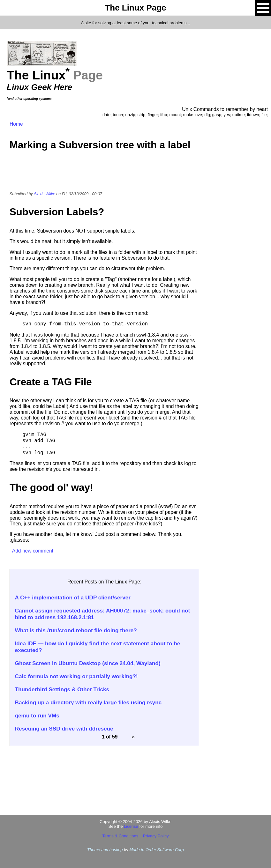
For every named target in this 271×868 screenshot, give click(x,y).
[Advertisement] (104, 175)
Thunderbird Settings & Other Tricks (62, 689)
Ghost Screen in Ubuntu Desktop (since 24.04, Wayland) (88, 663)
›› (133, 736)
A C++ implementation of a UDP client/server (73, 597)
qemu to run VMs (37, 716)
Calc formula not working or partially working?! (76, 676)
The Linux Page (135, 8)
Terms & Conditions (120, 836)
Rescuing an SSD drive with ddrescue (64, 729)
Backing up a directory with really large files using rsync (88, 702)
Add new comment (33, 551)
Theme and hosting (105, 850)
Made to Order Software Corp (157, 850)
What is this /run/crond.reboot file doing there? (76, 630)
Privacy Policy (156, 836)
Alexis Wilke (45, 194)
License (131, 826)
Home (16, 124)
